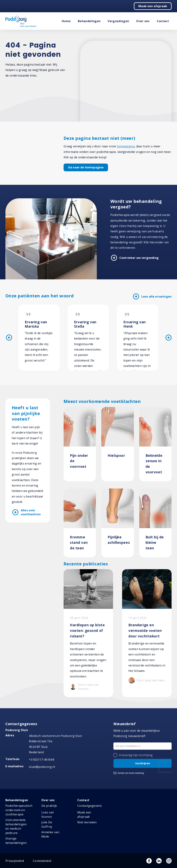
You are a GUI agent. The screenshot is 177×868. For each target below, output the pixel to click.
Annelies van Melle (50, 834)
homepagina (126, 146)
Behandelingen (89, 21)
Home (66, 21)
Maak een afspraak (153, 6)
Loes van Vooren (48, 815)
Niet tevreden (87, 822)
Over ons (143, 21)
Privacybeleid (15, 861)
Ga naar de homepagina (86, 167)
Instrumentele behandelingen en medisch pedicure (16, 826)
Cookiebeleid (42, 861)
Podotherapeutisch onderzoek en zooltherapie (19, 810)
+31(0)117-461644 (41, 760)
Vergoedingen (118, 21)
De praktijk (49, 806)
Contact (163, 21)
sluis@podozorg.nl (42, 767)
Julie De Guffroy (47, 824)
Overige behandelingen (16, 841)
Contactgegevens (90, 806)
